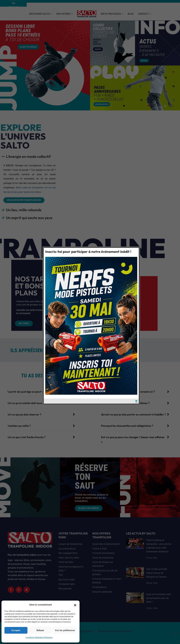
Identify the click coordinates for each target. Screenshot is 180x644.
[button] (75, 605)
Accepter (16, 630)
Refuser (40, 630)
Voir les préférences (65, 630)
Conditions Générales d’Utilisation (39, 637)
